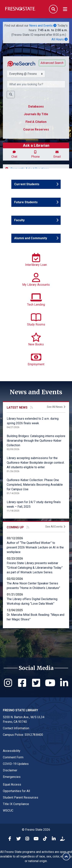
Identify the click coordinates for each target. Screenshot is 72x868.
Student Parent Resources (21, 797)
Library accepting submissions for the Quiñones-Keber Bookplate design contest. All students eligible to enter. (36, 463)
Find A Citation (36, 122)
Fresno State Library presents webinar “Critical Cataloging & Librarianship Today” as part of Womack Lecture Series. (35, 568)
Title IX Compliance (16, 804)
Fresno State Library (20, 710)
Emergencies (12, 777)
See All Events (54, 527)
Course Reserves (36, 129)
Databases (36, 106)
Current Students (27, 184)
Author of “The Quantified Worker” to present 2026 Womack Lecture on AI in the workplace (35, 547)
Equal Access (12, 784)
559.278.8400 (34, 735)
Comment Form (13, 757)
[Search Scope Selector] (26, 74)
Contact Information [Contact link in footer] (16, 728)
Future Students (26, 202)
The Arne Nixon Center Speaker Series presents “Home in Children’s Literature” (33, 586)
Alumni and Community (31, 238)
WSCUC (8, 810)
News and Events (43, 26)
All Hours (60, 39)
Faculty (25, 220)
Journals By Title (36, 114)
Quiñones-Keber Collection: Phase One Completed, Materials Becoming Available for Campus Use (35, 485)
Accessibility (12, 751)
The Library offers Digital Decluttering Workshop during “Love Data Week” (32, 601)
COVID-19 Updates (16, 764)
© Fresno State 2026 (36, 830)
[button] (11, 95)
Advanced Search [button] (52, 63)
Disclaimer (10, 770)
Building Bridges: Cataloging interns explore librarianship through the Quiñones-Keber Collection (36, 441)
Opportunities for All (16, 791)
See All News (55, 407)
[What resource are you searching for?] (36, 84)
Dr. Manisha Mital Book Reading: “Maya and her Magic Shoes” (36, 617)
